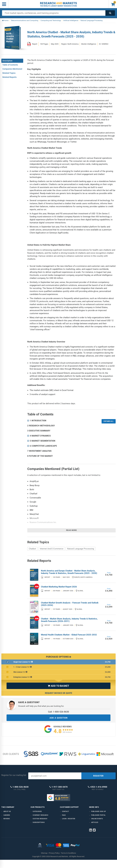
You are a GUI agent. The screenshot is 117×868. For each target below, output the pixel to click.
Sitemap (44, 853)
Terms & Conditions (68, 853)
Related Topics (9, 73)
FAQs (64, 815)
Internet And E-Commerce (52, 549)
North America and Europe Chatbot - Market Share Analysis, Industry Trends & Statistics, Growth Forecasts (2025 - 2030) (69, 572)
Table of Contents (10, 65)
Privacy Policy (54, 853)
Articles (95, 822)
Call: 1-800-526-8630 (58, 712)
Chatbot (32, 549)
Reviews (7, 819)
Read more (72, 530)
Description (7, 61)
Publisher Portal (98, 815)
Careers (7, 815)
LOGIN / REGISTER (69, 819)
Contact (65, 811)
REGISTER (98, 776)
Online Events (97, 819)
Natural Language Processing (81, 549)
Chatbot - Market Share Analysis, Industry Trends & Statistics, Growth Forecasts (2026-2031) (69, 620)
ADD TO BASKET (58, 686)
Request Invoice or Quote (58, 693)
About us (7, 811)
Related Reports (9, 77)
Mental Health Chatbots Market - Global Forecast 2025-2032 (69, 635)
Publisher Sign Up (99, 811)
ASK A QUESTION (59, 718)
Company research (40, 815)
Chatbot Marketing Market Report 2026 (59, 587)
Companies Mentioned (12, 69)
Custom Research (40, 819)
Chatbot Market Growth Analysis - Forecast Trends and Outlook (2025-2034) (70, 604)
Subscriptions (39, 822)
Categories (37, 811)
